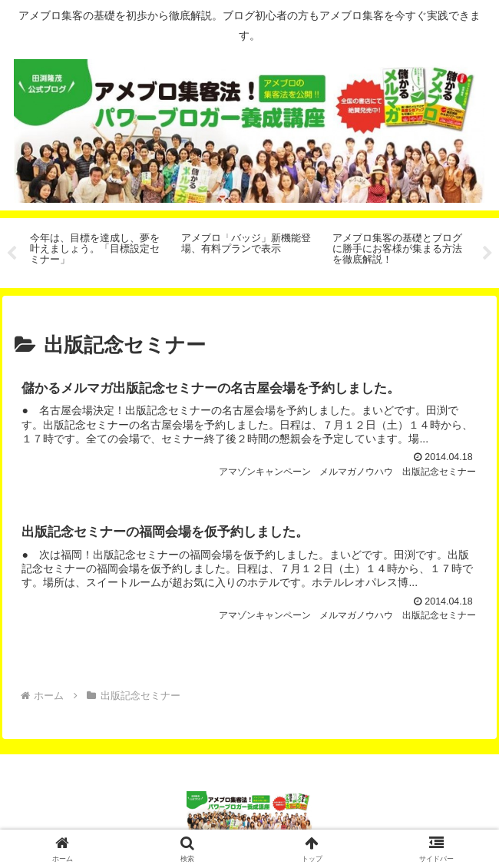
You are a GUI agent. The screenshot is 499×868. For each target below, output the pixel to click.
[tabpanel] (97, 250)
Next (487, 253)
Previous (12, 253)
